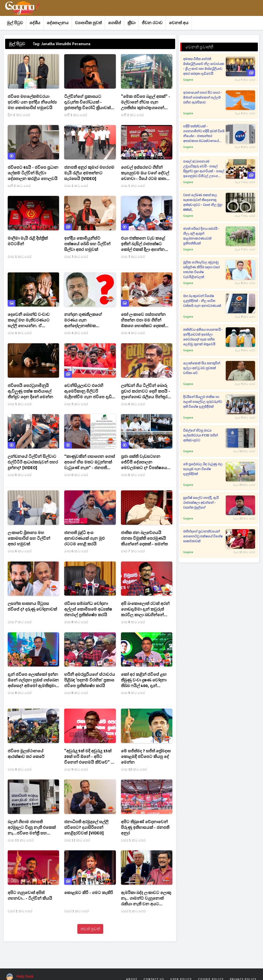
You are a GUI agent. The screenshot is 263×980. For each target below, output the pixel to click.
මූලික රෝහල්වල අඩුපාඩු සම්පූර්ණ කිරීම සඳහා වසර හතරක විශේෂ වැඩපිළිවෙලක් (201, 270)
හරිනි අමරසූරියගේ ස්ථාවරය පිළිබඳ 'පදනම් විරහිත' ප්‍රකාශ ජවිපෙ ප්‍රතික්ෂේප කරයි (90, 680)
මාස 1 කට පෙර (76, 186)
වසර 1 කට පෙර (133, 840)
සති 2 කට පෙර (132, 115)
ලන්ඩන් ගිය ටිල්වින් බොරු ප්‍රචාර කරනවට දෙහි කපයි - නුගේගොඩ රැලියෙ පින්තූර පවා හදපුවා (145, 391)
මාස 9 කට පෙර (133, 693)
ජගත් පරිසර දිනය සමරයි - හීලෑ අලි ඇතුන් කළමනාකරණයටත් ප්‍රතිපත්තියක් (201, 236)
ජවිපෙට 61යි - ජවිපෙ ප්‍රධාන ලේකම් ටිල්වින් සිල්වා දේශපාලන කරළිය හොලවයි (33, 173)
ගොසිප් (115, 23)
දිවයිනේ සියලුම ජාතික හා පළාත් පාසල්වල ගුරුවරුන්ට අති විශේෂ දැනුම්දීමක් (203, 402)
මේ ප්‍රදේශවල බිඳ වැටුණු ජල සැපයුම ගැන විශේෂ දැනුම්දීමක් (203, 469)
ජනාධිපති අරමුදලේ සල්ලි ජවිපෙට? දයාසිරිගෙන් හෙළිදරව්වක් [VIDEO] (86, 827)
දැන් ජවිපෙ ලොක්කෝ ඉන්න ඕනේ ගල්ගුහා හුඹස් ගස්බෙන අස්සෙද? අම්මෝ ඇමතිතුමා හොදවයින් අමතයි (33, 680)
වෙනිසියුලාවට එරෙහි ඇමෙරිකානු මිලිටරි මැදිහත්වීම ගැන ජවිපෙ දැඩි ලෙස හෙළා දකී (88, 391)
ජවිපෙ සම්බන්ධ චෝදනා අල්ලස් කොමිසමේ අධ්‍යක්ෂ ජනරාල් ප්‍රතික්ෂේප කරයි (88, 609)
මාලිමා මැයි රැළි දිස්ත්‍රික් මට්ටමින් (28, 241)
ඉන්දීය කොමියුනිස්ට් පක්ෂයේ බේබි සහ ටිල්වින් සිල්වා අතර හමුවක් (87, 244)
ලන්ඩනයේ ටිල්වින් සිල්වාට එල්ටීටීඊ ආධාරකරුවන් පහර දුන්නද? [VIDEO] (33, 462)
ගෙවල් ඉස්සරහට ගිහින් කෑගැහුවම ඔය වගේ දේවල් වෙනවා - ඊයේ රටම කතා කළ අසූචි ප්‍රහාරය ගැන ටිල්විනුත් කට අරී (145, 173)
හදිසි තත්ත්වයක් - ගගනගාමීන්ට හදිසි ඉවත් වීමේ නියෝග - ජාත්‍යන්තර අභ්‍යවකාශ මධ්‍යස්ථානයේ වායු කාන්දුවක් (204, 134)
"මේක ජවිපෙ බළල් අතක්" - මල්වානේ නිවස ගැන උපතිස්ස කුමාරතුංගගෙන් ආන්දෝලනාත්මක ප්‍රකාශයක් (146, 102)
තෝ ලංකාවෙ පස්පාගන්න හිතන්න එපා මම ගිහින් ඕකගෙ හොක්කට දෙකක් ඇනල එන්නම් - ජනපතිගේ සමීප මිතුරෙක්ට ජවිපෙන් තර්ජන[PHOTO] (145, 320)
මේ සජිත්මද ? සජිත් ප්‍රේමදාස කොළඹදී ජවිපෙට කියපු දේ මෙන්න (146, 757)
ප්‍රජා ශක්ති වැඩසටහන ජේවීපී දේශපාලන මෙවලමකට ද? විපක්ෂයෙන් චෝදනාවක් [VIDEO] (146, 462)
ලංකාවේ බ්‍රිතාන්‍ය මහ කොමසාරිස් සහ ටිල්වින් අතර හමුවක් (29, 538)
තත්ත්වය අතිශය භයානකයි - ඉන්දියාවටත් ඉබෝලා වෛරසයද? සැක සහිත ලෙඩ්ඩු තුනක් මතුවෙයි (203, 337)
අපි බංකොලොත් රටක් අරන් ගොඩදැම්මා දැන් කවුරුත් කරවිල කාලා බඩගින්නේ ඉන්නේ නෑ (145, 609)
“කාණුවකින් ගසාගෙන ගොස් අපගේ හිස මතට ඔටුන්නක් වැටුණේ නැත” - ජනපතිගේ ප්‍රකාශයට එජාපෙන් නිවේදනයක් (90, 462)
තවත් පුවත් (90, 929)
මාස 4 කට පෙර (20, 333)
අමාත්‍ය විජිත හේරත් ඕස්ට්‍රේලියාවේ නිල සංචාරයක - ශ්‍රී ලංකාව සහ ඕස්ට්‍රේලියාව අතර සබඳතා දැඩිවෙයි (204, 66)
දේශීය (35, 23)
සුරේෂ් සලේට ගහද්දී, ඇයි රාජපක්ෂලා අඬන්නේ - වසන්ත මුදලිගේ (201, 503)
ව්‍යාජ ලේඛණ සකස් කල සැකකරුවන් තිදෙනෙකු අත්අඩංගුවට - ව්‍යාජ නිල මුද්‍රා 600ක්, (203, 202)
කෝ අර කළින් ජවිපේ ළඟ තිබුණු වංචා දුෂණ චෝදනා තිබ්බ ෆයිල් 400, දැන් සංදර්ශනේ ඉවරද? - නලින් (144, 680)
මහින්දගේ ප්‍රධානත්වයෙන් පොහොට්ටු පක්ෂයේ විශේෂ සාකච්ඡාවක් (203, 536)
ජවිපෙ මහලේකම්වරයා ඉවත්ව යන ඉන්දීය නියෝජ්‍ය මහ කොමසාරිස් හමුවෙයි (32, 102)
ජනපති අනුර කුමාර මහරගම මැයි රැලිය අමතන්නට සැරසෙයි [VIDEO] (89, 173)
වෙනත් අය (179, 23)
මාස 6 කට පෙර (133, 404)
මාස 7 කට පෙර (133, 551)
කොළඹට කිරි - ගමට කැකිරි (89, 893)
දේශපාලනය (58, 23)
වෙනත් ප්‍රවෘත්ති (199, 47)
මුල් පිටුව (15, 23)
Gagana (188, 80)
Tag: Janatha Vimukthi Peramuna (62, 44)
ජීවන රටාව (152, 23)
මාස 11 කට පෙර (21, 840)
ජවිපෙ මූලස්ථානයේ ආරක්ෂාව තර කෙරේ (26, 754)
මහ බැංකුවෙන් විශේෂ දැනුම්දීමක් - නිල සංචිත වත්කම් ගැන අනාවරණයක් (202, 301)
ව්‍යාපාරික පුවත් (88, 23)
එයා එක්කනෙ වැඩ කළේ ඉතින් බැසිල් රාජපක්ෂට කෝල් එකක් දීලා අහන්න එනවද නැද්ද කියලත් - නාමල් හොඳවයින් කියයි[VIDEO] (146, 244)
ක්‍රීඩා (131, 23)
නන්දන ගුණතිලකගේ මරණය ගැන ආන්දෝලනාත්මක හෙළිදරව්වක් (83, 320)
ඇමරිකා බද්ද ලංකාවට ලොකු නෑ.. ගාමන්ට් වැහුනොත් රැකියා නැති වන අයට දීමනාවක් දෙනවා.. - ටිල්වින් (146, 898)
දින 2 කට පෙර (19, 115)
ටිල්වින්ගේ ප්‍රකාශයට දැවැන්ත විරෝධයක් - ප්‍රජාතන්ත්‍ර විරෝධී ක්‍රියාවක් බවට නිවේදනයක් (87, 102)
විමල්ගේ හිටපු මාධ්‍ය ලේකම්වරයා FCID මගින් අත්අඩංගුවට (200, 435)
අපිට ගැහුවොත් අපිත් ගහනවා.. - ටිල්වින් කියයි (30, 896)
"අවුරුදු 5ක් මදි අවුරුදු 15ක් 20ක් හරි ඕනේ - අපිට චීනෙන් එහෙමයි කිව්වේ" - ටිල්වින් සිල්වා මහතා (88, 757)
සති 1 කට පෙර (76, 115)
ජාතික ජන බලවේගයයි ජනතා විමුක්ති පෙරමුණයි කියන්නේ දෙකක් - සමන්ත (144, 538)
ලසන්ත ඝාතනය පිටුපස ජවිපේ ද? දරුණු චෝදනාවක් (32, 606)
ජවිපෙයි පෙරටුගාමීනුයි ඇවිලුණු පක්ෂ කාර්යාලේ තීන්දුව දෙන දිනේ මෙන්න (30, 391)
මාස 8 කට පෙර (76, 622)
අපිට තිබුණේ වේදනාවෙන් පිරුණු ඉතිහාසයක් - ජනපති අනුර (145, 827)
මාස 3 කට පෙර (76, 257)
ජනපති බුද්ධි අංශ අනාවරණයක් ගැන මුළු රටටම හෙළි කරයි (84, 538)
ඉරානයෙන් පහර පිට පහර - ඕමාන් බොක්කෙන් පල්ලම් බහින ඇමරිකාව (203, 98)
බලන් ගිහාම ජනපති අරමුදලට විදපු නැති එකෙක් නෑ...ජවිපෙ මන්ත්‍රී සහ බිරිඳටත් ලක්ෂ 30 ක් (32, 828)
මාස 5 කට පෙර (20, 404)
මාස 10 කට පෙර (134, 769)
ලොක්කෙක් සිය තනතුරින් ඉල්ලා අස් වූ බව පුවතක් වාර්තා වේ (202, 368)
